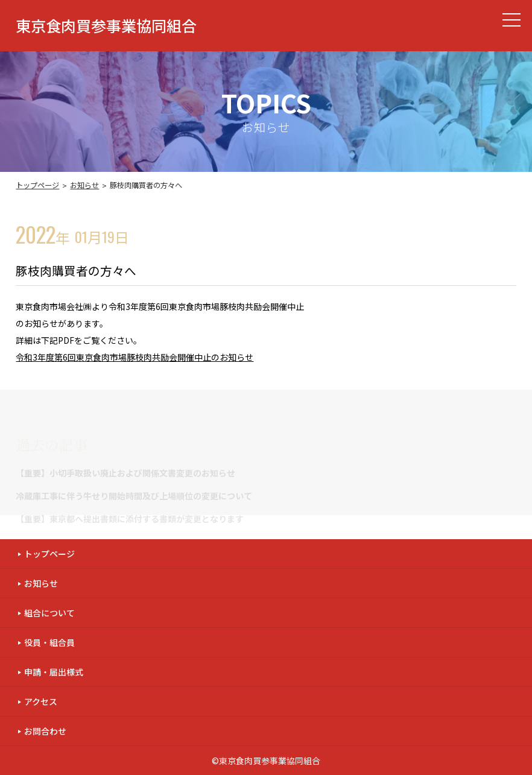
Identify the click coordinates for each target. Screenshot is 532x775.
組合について (49, 613)
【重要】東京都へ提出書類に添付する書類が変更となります (130, 519)
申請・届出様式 (54, 672)
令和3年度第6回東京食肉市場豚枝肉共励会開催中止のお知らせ (135, 357)
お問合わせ (45, 731)
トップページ (37, 185)
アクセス (41, 701)
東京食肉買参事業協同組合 (106, 26)
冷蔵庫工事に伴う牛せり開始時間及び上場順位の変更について (134, 496)
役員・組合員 (49, 642)
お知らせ (84, 185)
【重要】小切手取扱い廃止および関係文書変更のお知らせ (125, 473)
